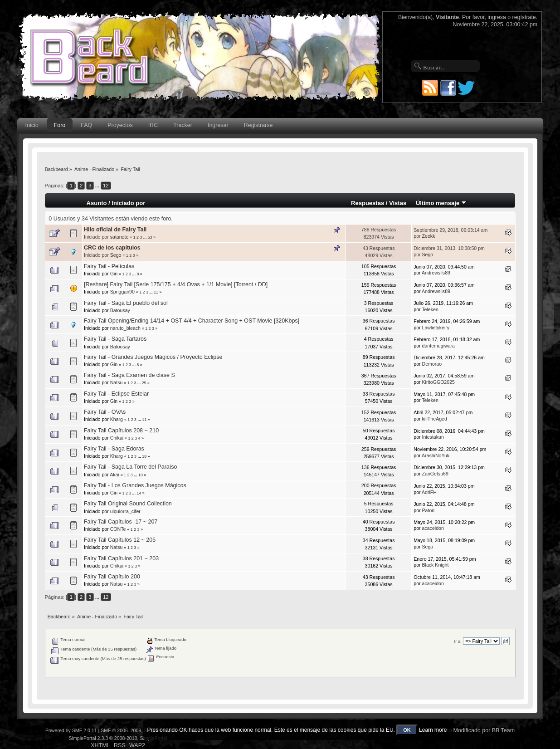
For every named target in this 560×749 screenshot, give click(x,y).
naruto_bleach (125, 328)
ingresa (497, 17)
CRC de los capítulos (112, 248)
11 (156, 292)
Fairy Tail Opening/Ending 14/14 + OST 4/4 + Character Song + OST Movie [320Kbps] (192, 321)
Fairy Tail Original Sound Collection (128, 504)
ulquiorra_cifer (125, 511)
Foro (60, 125)
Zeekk (429, 236)
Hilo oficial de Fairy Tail (115, 230)
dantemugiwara (438, 346)
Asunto (97, 203)
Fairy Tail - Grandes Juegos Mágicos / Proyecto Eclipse (153, 357)
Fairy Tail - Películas (109, 266)
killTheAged (435, 419)
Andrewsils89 (436, 273)
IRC (153, 125)
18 (144, 456)
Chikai (117, 438)
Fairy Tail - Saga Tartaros (115, 339)
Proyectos (120, 125)
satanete (119, 237)
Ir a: (458, 641)
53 (150, 237)
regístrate (524, 17)
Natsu (117, 382)
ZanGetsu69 (435, 474)
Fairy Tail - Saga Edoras (114, 449)
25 (144, 383)
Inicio (32, 125)
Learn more (433, 730)
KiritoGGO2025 (438, 382)
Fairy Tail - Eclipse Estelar (116, 394)
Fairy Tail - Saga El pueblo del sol (126, 303)
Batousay (120, 310)
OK (407, 730)
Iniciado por (128, 203)
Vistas (398, 203)
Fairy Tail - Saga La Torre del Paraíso (130, 467)
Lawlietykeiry (436, 328)
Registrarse (258, 125)
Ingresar (218, 125)
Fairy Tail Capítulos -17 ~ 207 (121, 522)
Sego (116, 255)
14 (139, 493)
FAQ (86, 125)
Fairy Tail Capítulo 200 (112, 577)
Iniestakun (433, 437)
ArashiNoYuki (436, 455)
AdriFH (429, 492)
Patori (429, 510)
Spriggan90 (122, 292)
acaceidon (433, 528)
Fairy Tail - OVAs (105, 412)
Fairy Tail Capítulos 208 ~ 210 (121, 431)
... (98, 186)
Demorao (432, 364)
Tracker (183, 125)
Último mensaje (441, 203)
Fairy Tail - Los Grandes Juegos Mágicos (135, 485)
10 (141, 475)
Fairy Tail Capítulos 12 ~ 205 (120, 540)
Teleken (430, 309)
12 (106, 186)
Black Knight (436, 565)
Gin (114, 274)
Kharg (117, 419)
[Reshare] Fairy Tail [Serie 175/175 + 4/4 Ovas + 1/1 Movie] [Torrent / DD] (176, 284)
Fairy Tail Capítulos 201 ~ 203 (121, 558)
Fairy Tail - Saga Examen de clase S (129, 375)
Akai (114, 475)
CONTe (118, 529)
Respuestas (368, 203)
